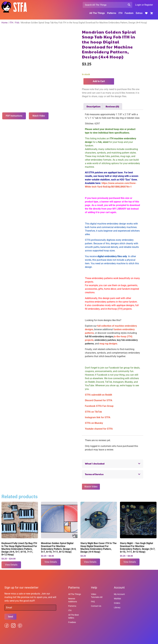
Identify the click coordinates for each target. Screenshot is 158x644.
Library (117, 607)
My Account (119, 594)
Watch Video (91, 487)
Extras (139, 13)
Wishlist (117, 599)
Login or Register (144, 5)
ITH (120, 13)
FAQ (93, 602)
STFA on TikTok (93, 412)
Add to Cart (99, 81)
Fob (17, 23)
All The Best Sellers (74, 616)
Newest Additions (73, 600)
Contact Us (96, 606)
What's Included (95, 464)
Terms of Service (94, 474)
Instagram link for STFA (98, 417)
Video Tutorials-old (97, 596)
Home (5, 23)
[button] (113, 464)
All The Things (97, 13)
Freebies (72, 622)
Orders (117, 603)
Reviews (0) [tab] (112, 106)
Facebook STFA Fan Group (99, 406)
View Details (11, 565)
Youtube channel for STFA (99, 429)
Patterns (112, 13)
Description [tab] (93, 106)
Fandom (129, 13)
